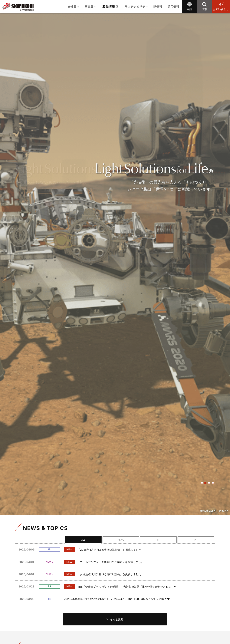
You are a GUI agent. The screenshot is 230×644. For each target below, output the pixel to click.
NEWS (152, 540)
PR (202, 540)
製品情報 (101, 7)
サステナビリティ (130, 7)
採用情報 (172, 7)
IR (177, 540)
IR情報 (154, 7)
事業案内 (82, 7)
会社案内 (62, 7)
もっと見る (117, 624)
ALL (127, 540)
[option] (115, 258)
